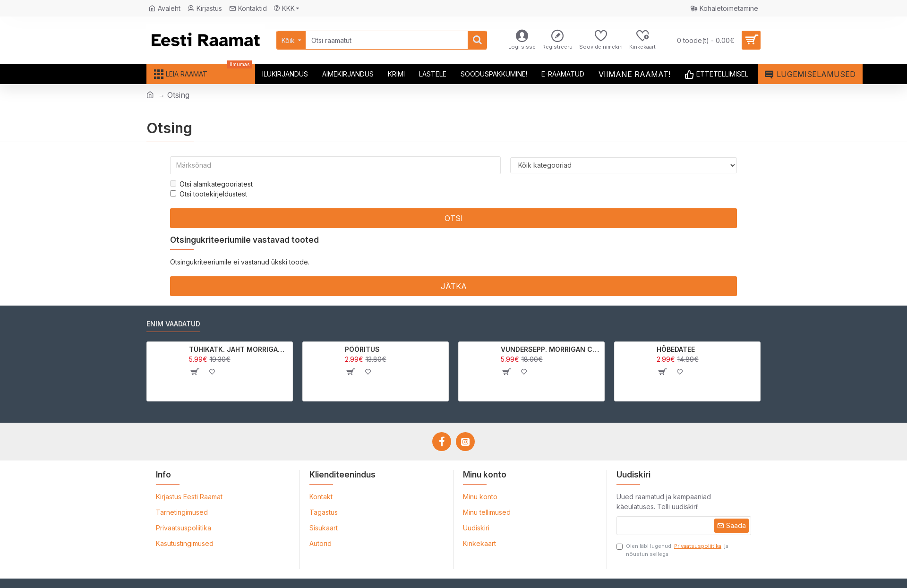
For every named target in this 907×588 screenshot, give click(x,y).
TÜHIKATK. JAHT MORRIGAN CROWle (239, 349)
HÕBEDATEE (676, 349)
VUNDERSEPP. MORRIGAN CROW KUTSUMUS (551, 349)
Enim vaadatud (173, 324)
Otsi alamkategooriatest (211, 184)
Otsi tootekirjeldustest (209, 194)
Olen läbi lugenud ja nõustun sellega (672, 550)
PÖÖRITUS (362, 349)
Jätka (454, 286)
